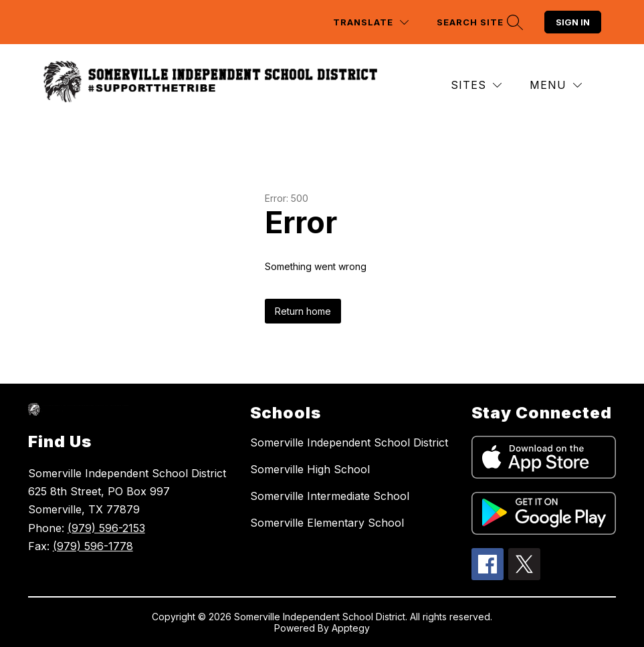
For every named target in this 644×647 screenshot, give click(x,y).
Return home (303, 311)
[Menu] (556, 85)
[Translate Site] (371, 22)
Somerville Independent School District (349, 442)
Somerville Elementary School (327, 523)
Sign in (573, 22)
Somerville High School (310, 469)
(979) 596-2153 (106, 528)
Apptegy (351, 628)
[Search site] (478, 22)
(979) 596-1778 (93, 546)
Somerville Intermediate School (330, 496)
